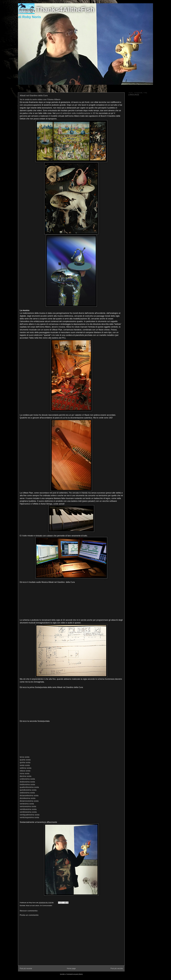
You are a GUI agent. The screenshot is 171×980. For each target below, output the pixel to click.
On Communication (46, 906)
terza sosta (25, 757)
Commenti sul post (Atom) (74, 974)
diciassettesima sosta (29, 796)
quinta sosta (25, 762)
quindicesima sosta (28, 790)
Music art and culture (33, 906)
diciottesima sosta (28, 798)
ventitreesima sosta (28, 812)
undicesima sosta (27, 779)
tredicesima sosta (27, 785)
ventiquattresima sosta (30, 815)
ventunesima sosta (28, 806)
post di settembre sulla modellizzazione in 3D (76, 113)
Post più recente (26, 968)
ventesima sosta (27, 804)
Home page (71, 968)
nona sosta (25, 773)
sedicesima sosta (27, 793)
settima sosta (26, 768)
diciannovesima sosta (29, 801)
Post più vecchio (117, 968)
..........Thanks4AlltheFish (56, 9)
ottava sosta (25, 771)
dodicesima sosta (27, 782)
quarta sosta (25, 760)
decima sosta (26, 776)
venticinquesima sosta (29, 817)
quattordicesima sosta (29, 787)
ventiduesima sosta (28, 809)
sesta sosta (25, 765)
